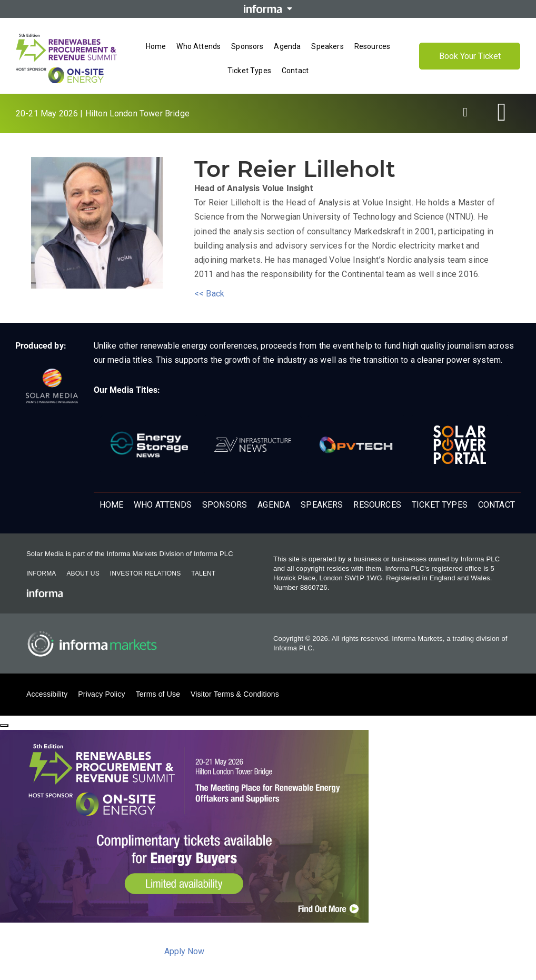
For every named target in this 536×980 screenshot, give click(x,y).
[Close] (4, 726)
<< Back (209, 294)
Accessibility (47, 694)
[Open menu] (268, 82)
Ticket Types (440, 505)
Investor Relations (145, 573)
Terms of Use (158, 694)
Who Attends (163, 505)
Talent (203, 573)
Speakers (322, 505)
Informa (41, 573)
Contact (497, 505)
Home (112, 505)
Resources (377, 505)
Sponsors (225, 505)
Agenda (274, 505)
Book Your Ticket (470, 56)
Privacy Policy (101, 694)
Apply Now (184, 951)
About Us (83, 573)
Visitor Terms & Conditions (235, 694)
